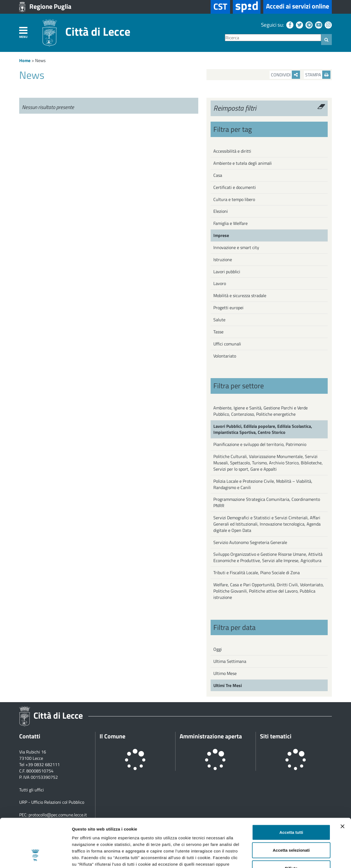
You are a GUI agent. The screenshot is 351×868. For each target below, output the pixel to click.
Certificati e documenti (235, 187)
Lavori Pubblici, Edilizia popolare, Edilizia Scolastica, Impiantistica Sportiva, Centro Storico (263, 429)
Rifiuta (291, 826)
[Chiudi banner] (342, 784)
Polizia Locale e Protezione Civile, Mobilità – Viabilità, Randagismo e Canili (263, 484)
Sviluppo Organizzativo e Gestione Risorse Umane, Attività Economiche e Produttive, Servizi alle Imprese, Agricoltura (268, 557)
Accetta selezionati (291, 808)
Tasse (218, 332)
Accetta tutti (291, 790)
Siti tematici (276, 736)
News (40, 60)
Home (25, 60)
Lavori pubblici (227, 272)
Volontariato (225, 356)
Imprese (221, 235)
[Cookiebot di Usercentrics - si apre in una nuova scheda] (36, 857)
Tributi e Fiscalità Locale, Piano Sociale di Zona (257, 573)
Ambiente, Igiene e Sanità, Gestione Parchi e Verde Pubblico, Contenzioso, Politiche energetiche (261, 411)
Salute (219, 320)
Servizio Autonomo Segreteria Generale (250, 542)
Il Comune (112, 736)
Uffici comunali (227, 344)
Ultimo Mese (225, 673)
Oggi (218, 649)
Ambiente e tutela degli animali (243, 163)
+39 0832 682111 (43, 764)
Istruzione (223, 259)
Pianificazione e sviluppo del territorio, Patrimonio (260, 444)
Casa (218, 175)
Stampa (318, 75)
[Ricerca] (273, 38)
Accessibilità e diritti (232, 151)
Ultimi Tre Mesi (228, 685)
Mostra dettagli (288, 857)
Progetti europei (228, 308)
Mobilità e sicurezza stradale (240, 295)
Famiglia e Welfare (230, 223)
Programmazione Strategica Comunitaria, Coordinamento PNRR (267, 502)
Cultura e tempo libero (234, 199)
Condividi (285, 75)
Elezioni (221, 211)
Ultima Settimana (230, 661)
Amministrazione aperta (211, 736)
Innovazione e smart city (236, 247)
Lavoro (220, 283)
